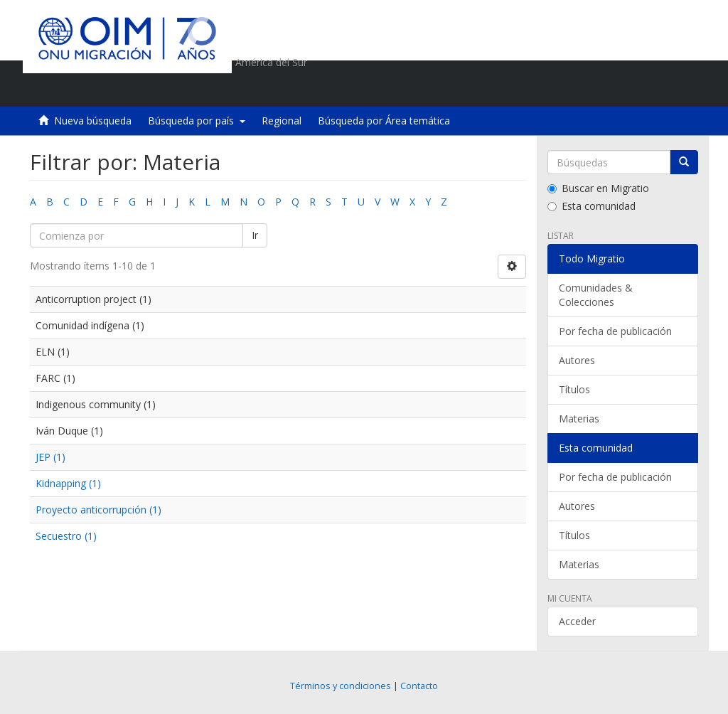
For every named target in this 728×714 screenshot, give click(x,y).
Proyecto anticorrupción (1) (98, 510)
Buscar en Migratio (598, 188)
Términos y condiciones (341, 686)
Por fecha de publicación (615, 331)
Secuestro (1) (66, 536)
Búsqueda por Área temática (384, 121)
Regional (282, 121)
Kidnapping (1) (68, 483)
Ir (255, 235)
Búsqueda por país (197, 121)
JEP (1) (50, 457)
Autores (577, 360)
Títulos (574, 389)
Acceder (577, 621)
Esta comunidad (591, 206)
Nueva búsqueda (93, 121)
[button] (606, 89)
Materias (579, 419)
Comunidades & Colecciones (596, 295)
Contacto (419, 686)
